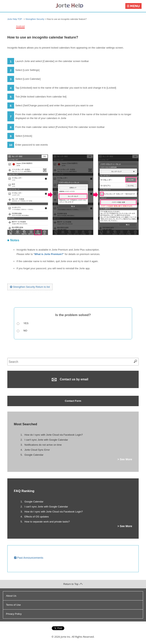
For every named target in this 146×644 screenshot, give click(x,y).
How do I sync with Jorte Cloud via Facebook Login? (53, 435)
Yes (26, 323)
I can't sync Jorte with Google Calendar (46, 440)
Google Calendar (34, 455)
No (25, 331)
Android (20, 26)
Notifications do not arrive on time (43, 445)
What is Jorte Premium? (49, 254)
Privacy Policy (14, 614)
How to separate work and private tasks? (47, 522)
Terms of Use (13, 605)
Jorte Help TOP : (16, 19)
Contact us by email (70, 379)
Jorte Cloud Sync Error (37, 450)
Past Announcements (29, 558)
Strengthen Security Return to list (30, 287)
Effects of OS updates (36, 517)
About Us (11, 596)
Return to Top (73, 584)
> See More (125, 459)
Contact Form (73, 401)
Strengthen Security (35, 19)
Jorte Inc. (66, 637)
